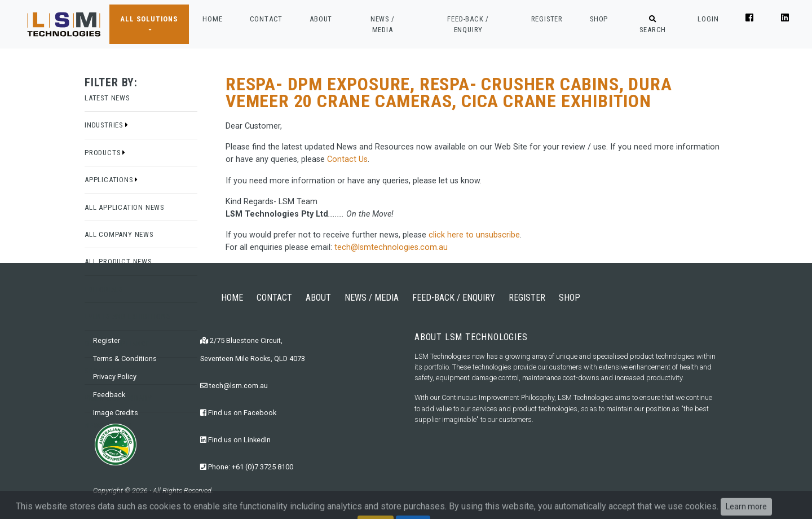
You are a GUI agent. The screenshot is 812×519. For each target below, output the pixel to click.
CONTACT (266, 19)
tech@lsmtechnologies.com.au (391, 247)
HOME (212, 18)
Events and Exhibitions (127, 316)
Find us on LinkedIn (235, 440)
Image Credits (116, 413)
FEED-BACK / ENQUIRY (468, 24)
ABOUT (321, 19)
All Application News (124, 207)
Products (105, 153)
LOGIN (708, 19)
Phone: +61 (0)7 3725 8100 (247, 467)
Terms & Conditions (125, 359)
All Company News (119, 234)
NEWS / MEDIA (383, 24)
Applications (111, 180)
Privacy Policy (115, 377)
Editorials (104, 289)
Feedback (109, 395)
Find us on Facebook (238, 413)
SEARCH (653, 25)
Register (107, 340)
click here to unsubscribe (474, 235)
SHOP (599, 19)
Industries (107, 125)
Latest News (107, 98)
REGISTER (547, 19)
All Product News (118, 261)
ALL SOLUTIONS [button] (149, 19)
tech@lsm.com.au (234, 386)
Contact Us (347, 159)
